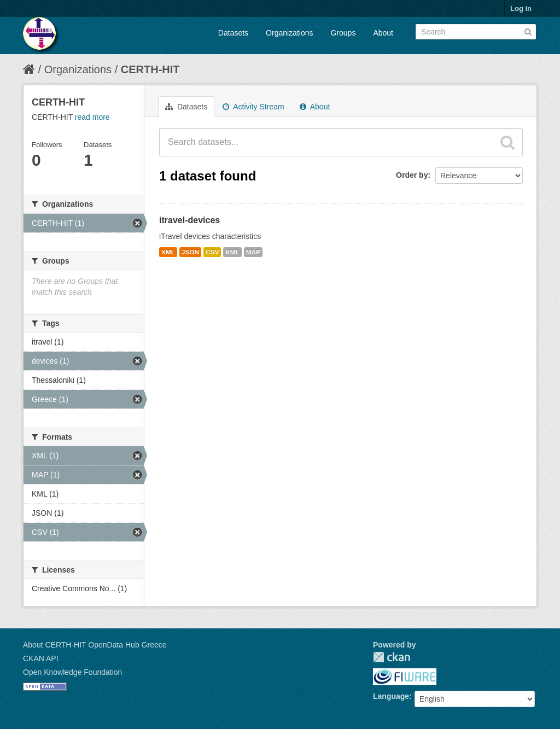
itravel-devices (189, 220)
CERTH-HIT (150, 69)
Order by (412, 175)
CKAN (392, 657)
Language (391, 696)
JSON (190, 252)
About (383, 33)
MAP (253, 252)
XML (168, 252)
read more (92, 117)
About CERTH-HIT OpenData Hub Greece (95, 645)
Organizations (289, 33)
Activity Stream (253, 107)
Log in (521, 8)
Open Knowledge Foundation (72, 672)
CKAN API (41, 658)
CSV (212, 252)
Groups (343, 33)
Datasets (233, 33)
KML (232, 252)
